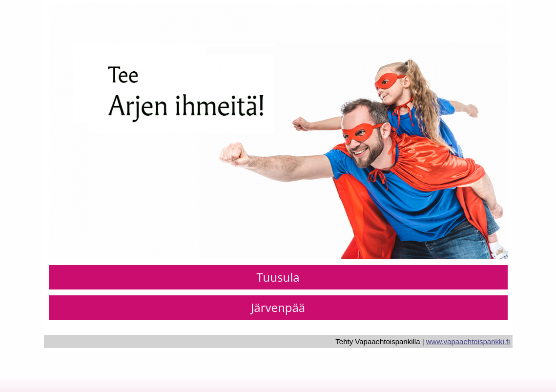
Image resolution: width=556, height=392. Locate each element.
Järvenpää (278, 307)
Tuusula (278, 277)
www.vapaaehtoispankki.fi (468, 341)
